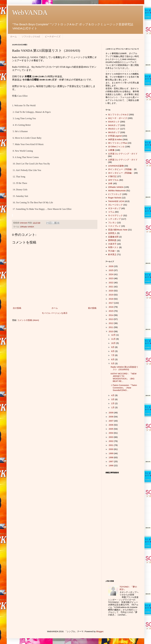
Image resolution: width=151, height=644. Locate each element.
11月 (114, 339)
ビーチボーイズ (53, 37)
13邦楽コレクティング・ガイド (123, 160)
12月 (114, 335)
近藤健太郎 (113, 237)
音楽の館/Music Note (118, 230)
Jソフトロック (115, 194)
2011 (111, 327)
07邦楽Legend (115, 136)
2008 (111, 417)
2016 (111, 307)
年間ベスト (113, 247)
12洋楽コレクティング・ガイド (123, 154)
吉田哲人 (112, 233)
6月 (113, 359)
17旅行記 (112, 176)
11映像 (111, 150)
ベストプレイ (114, 226)
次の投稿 (17, 308)
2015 (111, 311)
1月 (113, 407)
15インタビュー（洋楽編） (121, 169)
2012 (111, 323)
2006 (111, 425)
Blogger (100, 631)
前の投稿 (92, 308)
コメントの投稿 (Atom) (28, 320)
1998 (111, 457)
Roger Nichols (115, 198)
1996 (111, 465)
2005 (111, 429)
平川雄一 (112, 251)
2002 (111, 441)
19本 (110, 183)
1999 (111, 453)
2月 (113, 403)
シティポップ (114, 219)
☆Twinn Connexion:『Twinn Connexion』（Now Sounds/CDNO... (124, 388)
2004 (111, 433)
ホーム (14, 37)
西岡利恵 (112, 240)
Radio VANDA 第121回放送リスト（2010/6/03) (124, 368)
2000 (111, 449)
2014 (111, 315)
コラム (111, 212)
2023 (111, 278)
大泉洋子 (112, 244)
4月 (113, 395)
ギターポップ (114, 208)
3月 (113, 399)
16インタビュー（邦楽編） (121, 173)
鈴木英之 (112, 254)
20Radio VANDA (27, 227)
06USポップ (114, 132)
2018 (111, 299)
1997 (111, 461)
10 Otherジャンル (116, 147)
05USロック (114, 129)
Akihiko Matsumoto (117, 191)
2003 (111, 437)
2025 (111, 270)
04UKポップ (114, 125)
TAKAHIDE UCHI (116, 201)
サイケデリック (115, 215)
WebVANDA (30, 12)
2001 (111, 445)
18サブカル (113, 180)
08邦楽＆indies (115, 139)
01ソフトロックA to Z (118, 115)
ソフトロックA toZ (31, 37)
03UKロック (114, 122)
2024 (111, 274)
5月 (113, 363)
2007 (111, 421)
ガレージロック (115, 205)
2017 (111, 303)
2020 (111, 291)
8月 (113, 351)
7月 (113, 355)
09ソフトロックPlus (118, 143)
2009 (111, 413)
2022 (111, 283)
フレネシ (112, 223)
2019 (111, 295)
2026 (111, 266)
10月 (114, 343)
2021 (111, 287)
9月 (113, 347)
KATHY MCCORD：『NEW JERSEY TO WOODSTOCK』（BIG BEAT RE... (124, 377)
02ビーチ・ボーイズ (118, 118)
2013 (111, 319)
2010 (111, 331)
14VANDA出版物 (116, 166)
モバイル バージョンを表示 (55, 313)
